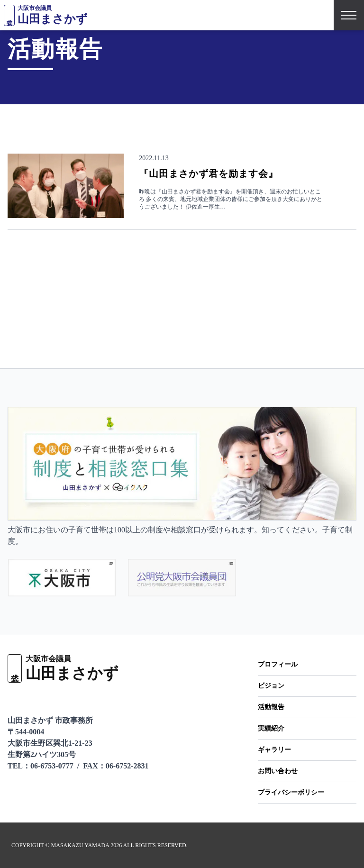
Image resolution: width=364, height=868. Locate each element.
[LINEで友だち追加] (13, 699)
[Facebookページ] (64, 699)
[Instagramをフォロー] (88, 699)
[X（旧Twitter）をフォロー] (40, 699)
